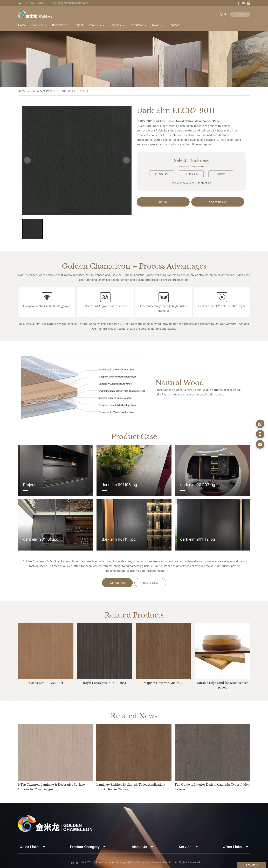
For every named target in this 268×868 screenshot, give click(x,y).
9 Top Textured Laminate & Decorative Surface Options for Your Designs (51, 787)
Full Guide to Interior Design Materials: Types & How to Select (212, 787)
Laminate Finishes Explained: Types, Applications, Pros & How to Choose (131, 787)
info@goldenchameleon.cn (71, 3)
